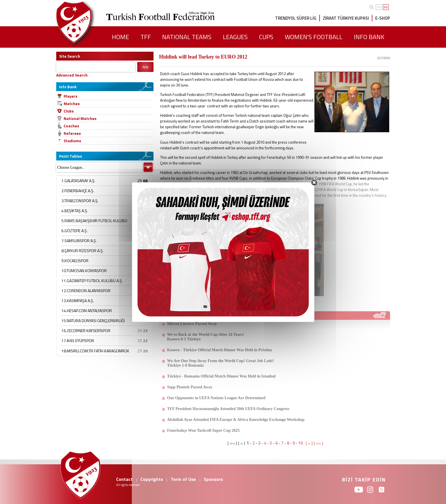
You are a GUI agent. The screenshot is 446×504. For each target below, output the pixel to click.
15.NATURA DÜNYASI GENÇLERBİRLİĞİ (93, 321)
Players (70, 96)
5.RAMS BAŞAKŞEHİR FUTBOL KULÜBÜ (94, 221)
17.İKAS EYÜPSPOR (78, 341)
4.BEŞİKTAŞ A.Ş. (75, 211)
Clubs (69, 111)
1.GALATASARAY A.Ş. (78, 181)
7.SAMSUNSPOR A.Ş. (79, 241)
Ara (145, 67)
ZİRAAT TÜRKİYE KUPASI (346, 18)
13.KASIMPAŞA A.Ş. (78, 301)
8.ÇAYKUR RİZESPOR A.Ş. (82, 251)
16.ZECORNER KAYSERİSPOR (86, 331)
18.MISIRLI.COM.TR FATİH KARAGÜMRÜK (95, 351)
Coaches (71, 126)
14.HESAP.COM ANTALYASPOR (87, 311)
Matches (72, 104)
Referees (72, 133)
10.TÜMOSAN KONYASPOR (84, 271)
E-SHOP (383, 18)
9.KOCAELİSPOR (75, 261)
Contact (124, 479)
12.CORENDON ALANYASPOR (86, 291)
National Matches (80, 118)
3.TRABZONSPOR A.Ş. (80, 201)
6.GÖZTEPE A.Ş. (74, 231)
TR (379, 7)
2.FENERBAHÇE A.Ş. (78, 191)
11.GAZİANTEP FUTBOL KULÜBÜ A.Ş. (92, 281)
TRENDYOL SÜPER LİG (296, 18)
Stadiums (72, 141)
